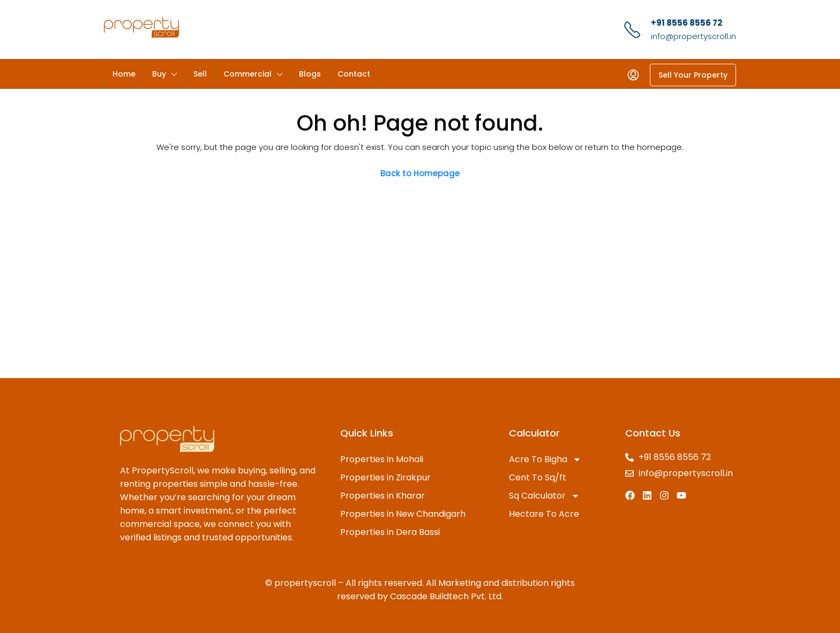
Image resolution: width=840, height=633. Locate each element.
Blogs (310, 74)
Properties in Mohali (382, 459)
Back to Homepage (420, 173)
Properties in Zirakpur (385, 477)
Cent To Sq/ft (538, 477)
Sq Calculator (544, 496)
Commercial (247, 74)
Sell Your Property (693, 75)
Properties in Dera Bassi (390, 532)
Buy (159, 74)
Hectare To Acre (544, 514)
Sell (200, 74)
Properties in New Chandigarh (403, 514)
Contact (354, 74)
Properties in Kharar (382, 496)
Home (124, 74)
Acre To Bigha (545, 459)
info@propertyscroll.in (693, 36)
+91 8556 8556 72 (687, 23)
